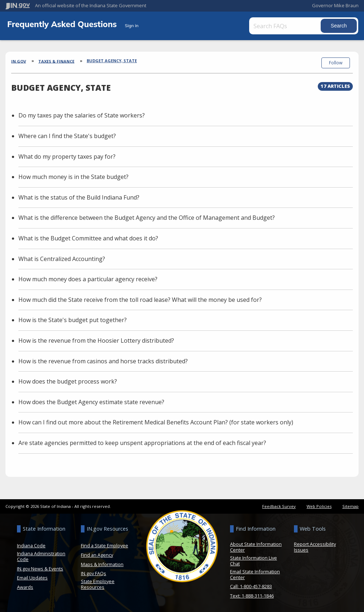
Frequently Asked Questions (63, 24)
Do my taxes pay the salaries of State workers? (82, 115)
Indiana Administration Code (41, 556)
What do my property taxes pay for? (67, 157)
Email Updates (32, 578)
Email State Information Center (255, 574)
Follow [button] (336, 63)
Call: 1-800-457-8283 (251, 586)
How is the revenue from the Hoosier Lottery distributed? (96, 341)
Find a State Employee (105, 545)
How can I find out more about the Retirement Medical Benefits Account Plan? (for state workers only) (156, 422)
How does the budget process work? (68, 381)
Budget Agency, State (112, 61)
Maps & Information (102, 564)
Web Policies (319, 506)
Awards (25, 587)
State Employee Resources (98, 584)
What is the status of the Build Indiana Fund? (79, 197)
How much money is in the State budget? (73, 177)
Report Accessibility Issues (315, 547)
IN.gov (19, 61)
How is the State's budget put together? (73, 320)
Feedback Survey (279, 506)
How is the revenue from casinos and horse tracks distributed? (103, 361)
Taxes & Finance (56, 61)
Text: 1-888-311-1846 (252, 596)
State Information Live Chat (253, 561)
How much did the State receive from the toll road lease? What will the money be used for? (140, 300)
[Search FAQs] (286, 26)
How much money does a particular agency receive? (88, 279)
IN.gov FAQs (94, 573)
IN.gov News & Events (40, 569)
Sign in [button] (132, 25)
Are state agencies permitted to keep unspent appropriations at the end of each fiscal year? (142, 443)
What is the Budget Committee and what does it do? (88, 238)
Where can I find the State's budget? (67, 136)
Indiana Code (31, 545)
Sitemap (350, 506)
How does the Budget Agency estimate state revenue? (91, 402)
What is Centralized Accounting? (62, 259)
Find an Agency (97, 555)
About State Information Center (256, 547)
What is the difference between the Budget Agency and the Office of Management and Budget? (147, 218)
